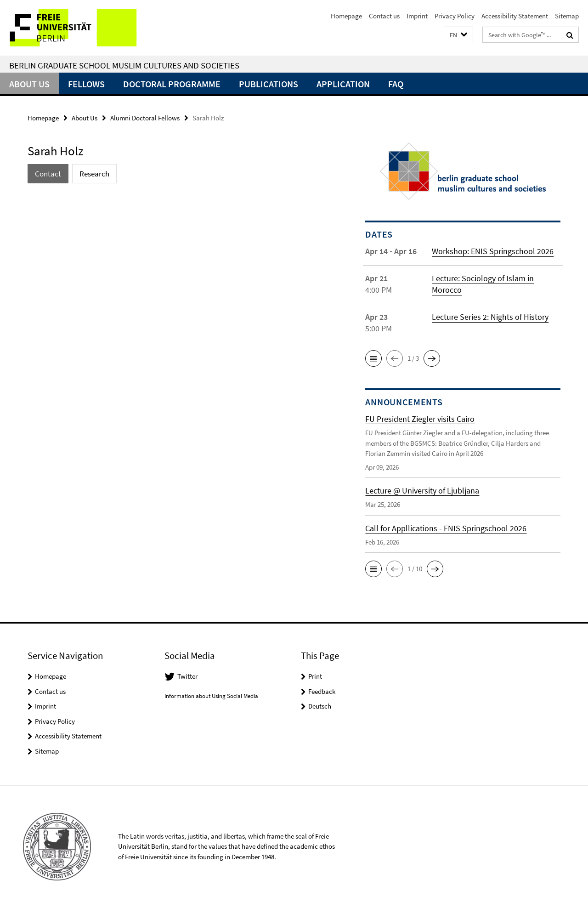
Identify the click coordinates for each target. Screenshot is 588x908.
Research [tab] (94, 174)
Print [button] (315, 676)
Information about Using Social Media (211, 696)
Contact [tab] (48, 174)
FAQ (396, 84)
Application (343, 84)
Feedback (322, 691)
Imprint (417, 16)
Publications (269, 84)
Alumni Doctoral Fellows (145, 118)
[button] (458, 35)
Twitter (187, 676)
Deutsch (320, 706)
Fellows (86, 84)
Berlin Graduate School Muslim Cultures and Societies (124, 65)
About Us (29, 84)
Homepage (346, 16)
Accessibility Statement (515, 16)
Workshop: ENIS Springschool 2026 (493, 251)
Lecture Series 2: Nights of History (490, 317)
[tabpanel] (180, 202)
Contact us (384, 16)
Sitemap (567, 16)
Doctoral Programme (172, 84)
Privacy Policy (455, 16)
